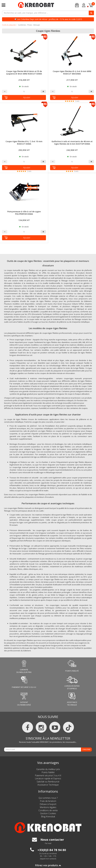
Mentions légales (48, 807)
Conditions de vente (48, 810)
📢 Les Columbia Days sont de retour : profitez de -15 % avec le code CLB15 (48, 19)
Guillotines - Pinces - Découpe (29, 25)
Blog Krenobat (48, 817)
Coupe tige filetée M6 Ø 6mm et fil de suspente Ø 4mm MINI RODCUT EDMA (24, 73)
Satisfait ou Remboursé (48, 782)
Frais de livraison (48, 801)
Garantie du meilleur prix (48, 769)
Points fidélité (48, 772)
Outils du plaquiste (9, 25)
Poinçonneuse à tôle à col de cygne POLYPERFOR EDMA (24, 213)
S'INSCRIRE (86, 749)
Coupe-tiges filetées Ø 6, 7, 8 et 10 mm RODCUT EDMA (24, 143)
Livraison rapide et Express (48, 778)
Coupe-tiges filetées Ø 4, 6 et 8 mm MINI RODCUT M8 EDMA (72, 73)
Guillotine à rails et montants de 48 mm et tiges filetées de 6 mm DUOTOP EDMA (72, 143)
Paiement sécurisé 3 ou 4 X (48, 775)
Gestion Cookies (48, 813)
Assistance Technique (48, 785)
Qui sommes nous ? (48, 798)
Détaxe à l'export (48, 804)
